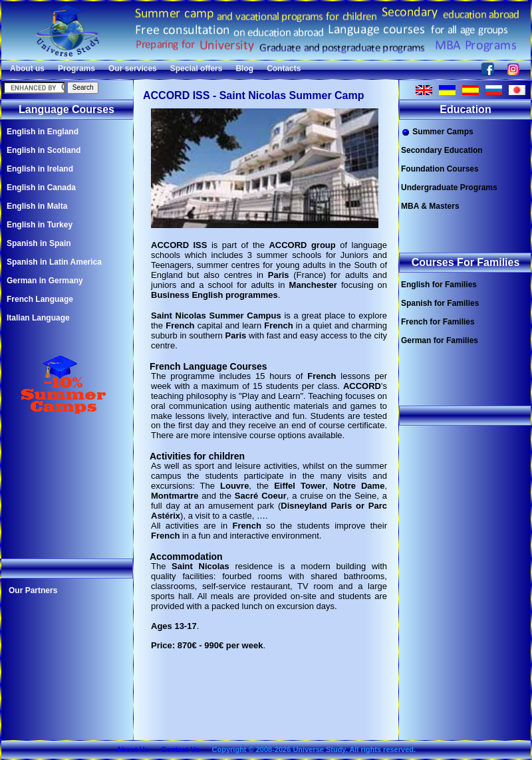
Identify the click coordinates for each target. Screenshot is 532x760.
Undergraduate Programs (449, 188)
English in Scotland (44, 150)
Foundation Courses (440, 169)
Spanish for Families (440, 303)
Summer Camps (437, 132)
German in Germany (45, 281)
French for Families (438, 322)
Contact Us (180, 749)
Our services (133, 68)
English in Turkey (40, 225)
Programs (76, 68)
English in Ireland (40, 169)
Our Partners (33, 590)
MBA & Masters (430, 206)
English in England (43, 132)
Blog (244, 68)
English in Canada (41, 188)
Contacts (284, 68)
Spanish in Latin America (54, 262)
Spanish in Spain (39, 243)
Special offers (197, 68)
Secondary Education (442, 150)
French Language (40, 299)
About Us (133, 749)
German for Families (440, 340)
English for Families (439, 285)
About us (27, 68)
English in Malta (37, 206)
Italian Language (38, 318)
